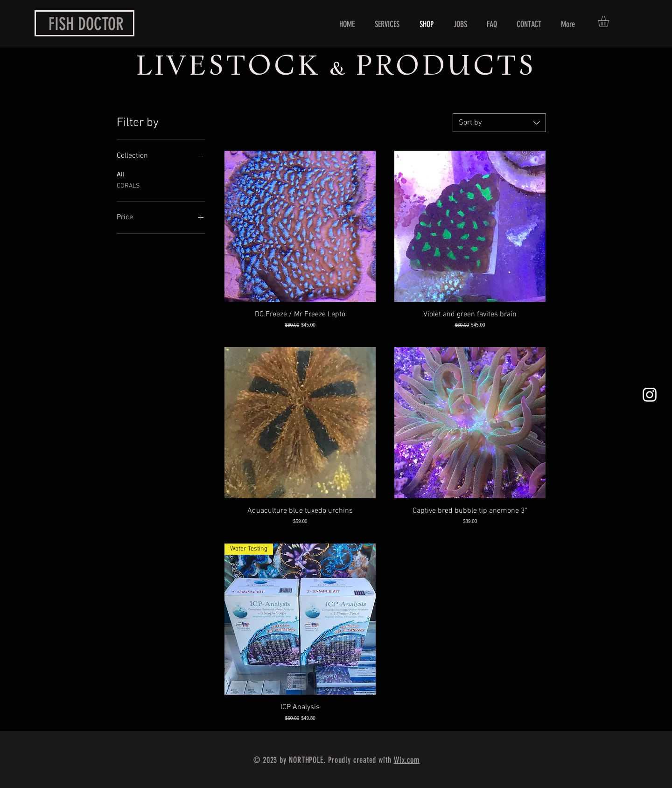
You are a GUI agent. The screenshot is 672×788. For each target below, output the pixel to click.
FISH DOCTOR (86, 24)
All (120, 174)
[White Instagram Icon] (650, 395)
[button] (610, 21)
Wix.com (407, 760)
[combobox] (499, 123)
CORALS (128, 185)
